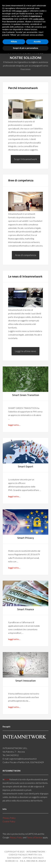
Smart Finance (26, 609)
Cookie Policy (9, 821)
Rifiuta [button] (14, 42)
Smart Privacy (26, 538)
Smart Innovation (26, 681)
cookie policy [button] (38, 19)
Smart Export (26, 466)
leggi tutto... (14, 425)
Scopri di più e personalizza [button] (25, 48)
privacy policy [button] (22, 11)
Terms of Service (35, 837)
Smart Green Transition (26, 395)
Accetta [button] (37, 42)
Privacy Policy (9, 818)
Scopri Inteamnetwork (26, 159)
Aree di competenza (26, 255)
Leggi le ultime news (26, 351)
